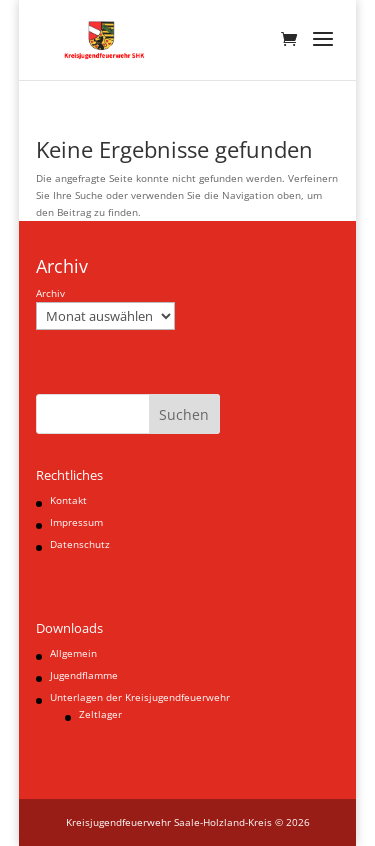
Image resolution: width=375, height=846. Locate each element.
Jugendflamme (84, 675)
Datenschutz (80, 544)
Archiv (50, 293)
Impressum (76, 522)
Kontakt (68, 500)
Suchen (184, 414)
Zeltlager (100, 714)
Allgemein (73, 653)
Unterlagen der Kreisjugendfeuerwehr (140, 697)
